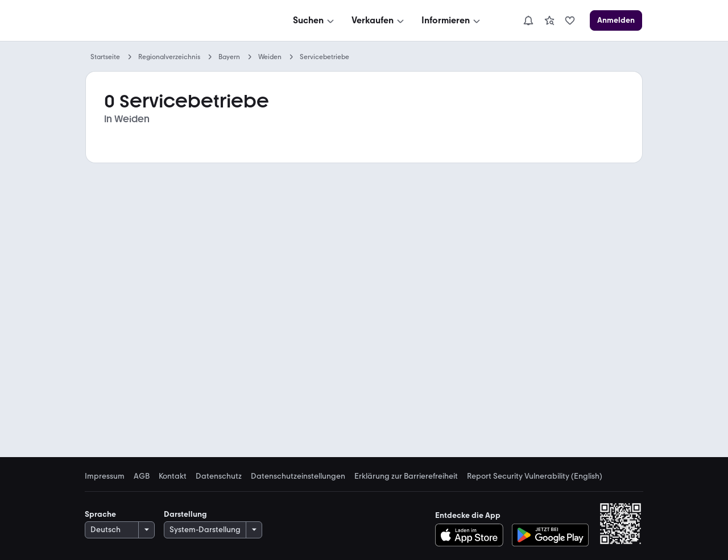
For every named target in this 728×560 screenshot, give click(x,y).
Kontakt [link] (173, 476)
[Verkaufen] (379, 20)
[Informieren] (452, 20)
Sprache (100, 514)
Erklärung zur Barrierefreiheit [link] (406, 476)
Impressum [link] (105, 476)
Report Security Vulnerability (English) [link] (535, 476)
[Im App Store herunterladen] (472, 535)
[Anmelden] (616, 20)
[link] (549, 20)
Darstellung (185, 514)
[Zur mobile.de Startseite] (171, 21)
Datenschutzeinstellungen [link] (298, 476)
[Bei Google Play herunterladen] (550, 535)
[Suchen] (315, 20)
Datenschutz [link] (219, 476)
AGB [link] (142, 476)
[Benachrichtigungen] (528, 20)
